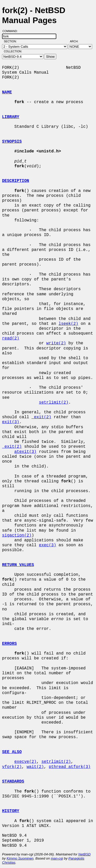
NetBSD (84, 854)
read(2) (11, 338)
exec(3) (47, 545)
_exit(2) (41, 417)
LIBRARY (11, 117)
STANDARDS (13, 782)
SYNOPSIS (12, 142)
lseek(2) (68, 324)
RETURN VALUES (18, 565)
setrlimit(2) (54, 403)
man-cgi (57, 858)
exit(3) (11, 422)
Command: (12, 31)
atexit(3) (25, 452)
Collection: (13, 51)
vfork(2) (12, 767)
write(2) (56, 343)
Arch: (76, 41)
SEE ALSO (12, 752)
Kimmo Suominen (20, 858)
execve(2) (25, 762)
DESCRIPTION (16, 181)
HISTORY (11, 811)
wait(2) (35, 767)
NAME (7, 92)
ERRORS (9, 644)
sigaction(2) (17, 535)
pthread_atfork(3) (70, 767)
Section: (11, 41)
